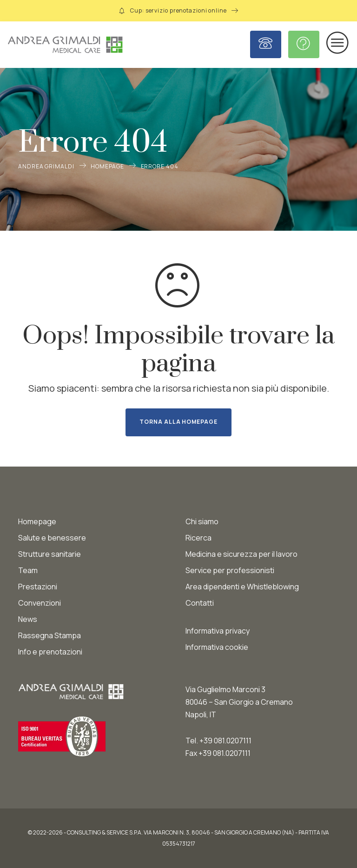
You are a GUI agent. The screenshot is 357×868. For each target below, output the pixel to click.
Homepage (107, 166)
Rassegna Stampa (50, 635)
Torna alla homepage (178, 422)
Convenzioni (40, 603)
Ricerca (198, 538)
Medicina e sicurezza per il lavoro (241, 554)
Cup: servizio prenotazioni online (178, 10)
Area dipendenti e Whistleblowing (242, 587)
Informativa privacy (218, 631)
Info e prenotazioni (50, 652)
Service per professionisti (230, 570)
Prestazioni (38, 587)
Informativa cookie (217, 647)
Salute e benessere (52, 538)
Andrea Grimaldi (46, 166)
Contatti (200, 603)
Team (28, 570)
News (28, 619)
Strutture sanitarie (50, 554)
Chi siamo (202, 521)
